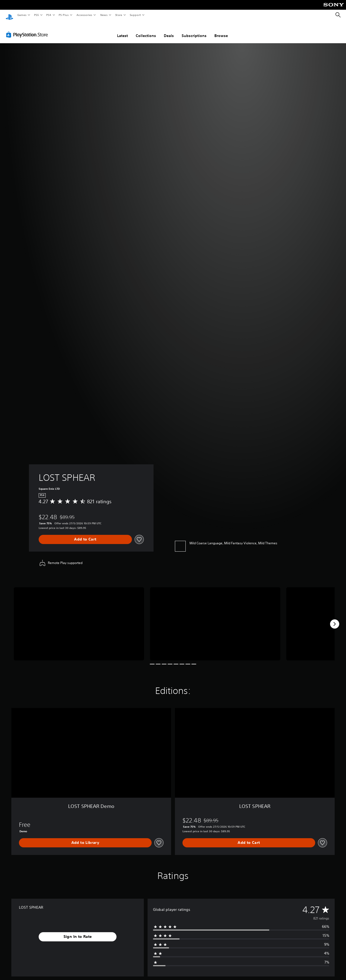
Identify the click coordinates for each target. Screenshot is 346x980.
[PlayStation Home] (9, 15)
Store (119, 15)
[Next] (335, 619)
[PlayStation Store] (28, 29)
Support (135, 15)
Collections (146, 31)
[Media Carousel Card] (79, 619)
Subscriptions (194, 31)
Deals (169, 31)
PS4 (49, 15)
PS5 (36, 15)
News (104, 15)
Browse (221, 31)
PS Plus (64, 15)
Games (22, 15)
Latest (122, 31)
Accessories (84, 15)
